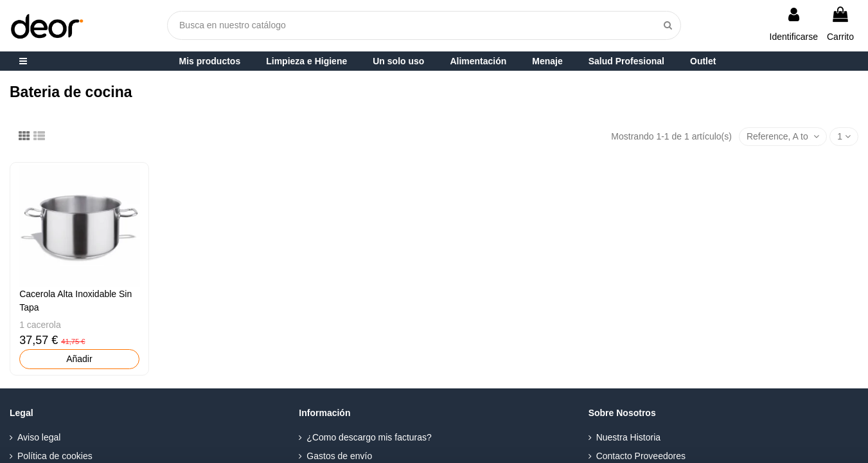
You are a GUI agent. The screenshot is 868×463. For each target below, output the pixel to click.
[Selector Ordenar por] (783, 137)
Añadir (79, 359)
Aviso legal (39, 437)
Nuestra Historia (628, 437)
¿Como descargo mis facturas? (369, 437)
